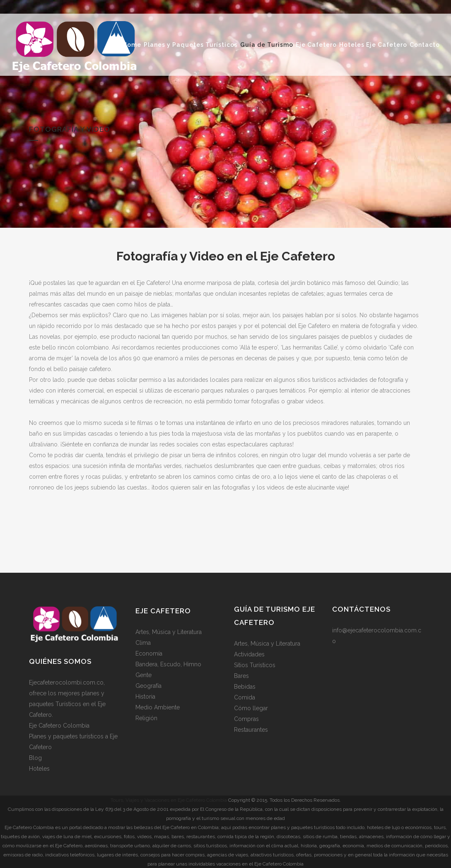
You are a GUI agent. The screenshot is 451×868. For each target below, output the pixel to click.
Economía (149, 653)
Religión (146, 718)
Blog (35, 757)
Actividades (249, 654)
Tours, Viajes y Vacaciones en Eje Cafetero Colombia (169, 800)
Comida (245, 697)
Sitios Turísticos (255, 665)
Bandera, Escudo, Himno (168, 664)
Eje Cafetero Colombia (59, 725)
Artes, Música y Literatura (169, 632)
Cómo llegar (251, 708)
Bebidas (245, 686)
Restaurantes (251, 729)
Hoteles (39, 768)
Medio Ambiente (158, 707)
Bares (241, 675)
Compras (246, 719)
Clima (143, 642)
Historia (145, 696)
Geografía (148, 685)
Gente (143, 675)
